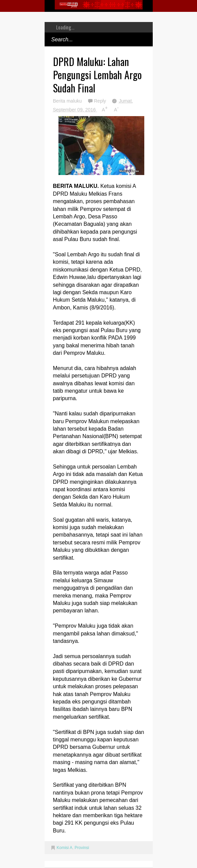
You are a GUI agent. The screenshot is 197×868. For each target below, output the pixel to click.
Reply (101, 101)
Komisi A (65, 848)
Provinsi (82, 848)
